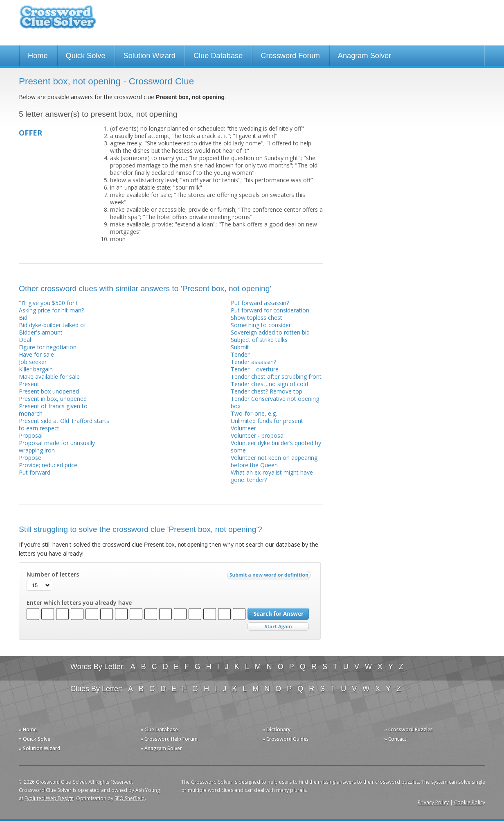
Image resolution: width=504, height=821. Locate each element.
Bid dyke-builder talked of (52, 325)
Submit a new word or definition (270, 577)
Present (29, 384)
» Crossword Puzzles (408, 729)
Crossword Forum (290, 56)
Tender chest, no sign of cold (269, 384)
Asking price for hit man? (51, 310)
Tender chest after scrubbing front (276, 377)
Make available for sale (49, 377)
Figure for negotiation (48, 347)
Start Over (278, 627)
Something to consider (261, 325)
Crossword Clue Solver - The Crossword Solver (58, 21)
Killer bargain (36, 369)
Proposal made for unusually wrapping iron (57, 447)
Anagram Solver (364, 56)
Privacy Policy (433, 802)
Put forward (35, 472)
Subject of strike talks (259, 340)
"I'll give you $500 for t (48, 303)
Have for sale (36, 354)
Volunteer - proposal (258, 435)
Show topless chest (256, 318)
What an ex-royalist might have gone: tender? (272, 476)
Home (38, 56)
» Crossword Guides (286, 739)
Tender (240, 354)
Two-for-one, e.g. (254, 413)
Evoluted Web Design (49, 798)
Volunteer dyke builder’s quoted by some (276, 447)
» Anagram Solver (161, 748)
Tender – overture (255, 369)
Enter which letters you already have (79, 603)
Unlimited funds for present (267, 421)
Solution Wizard (150, 56)
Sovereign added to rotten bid (270, 332)
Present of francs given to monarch (53, 410)
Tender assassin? (253, 362)
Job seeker (33, 362)
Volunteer (243, 428)
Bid (23, 318)
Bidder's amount (41, 332)
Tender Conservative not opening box (275, 402)
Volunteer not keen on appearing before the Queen (274, 461)
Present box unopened (49, 391)
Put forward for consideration (270, 310)
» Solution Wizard (39, 748)
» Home (28, 729)
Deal (25, 340)
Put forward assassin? (260, 303)
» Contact (395, 739)
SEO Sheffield (130, 798)
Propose (30, 458)
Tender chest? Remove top (267, 391)
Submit (240, 347)
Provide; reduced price (48, 465)
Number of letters (53, 574)
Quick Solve (86, 56)
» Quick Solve (35, 739)
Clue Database (218, 56)
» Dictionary (276, 729)
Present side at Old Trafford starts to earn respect (64, 424)
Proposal (31, 435)
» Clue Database (159, 729)
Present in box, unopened (53, 399)
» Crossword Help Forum (169, 739)
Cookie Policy (470, 802)
